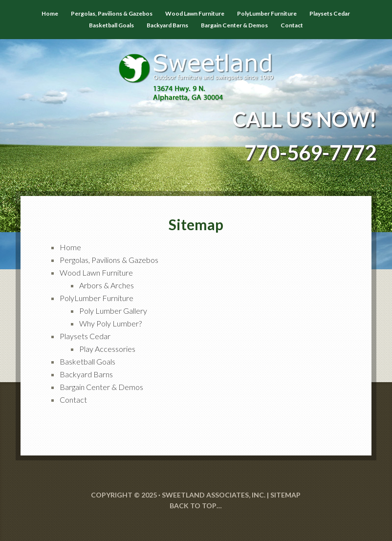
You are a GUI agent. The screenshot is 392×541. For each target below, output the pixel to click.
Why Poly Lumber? (110, 323)
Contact (73, 400)
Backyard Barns (86, 374)
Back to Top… (196, 506)
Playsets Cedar (85, 336)
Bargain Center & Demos (101, 387)
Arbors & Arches (107, 285)
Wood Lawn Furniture (96, 272)
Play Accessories (107, 349)
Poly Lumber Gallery (113, 311)
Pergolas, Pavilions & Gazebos (109, 260)
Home (70, 247)
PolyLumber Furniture (97, 298)
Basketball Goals (87, 361)
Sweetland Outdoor (196, 70)
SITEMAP (285, 495)
